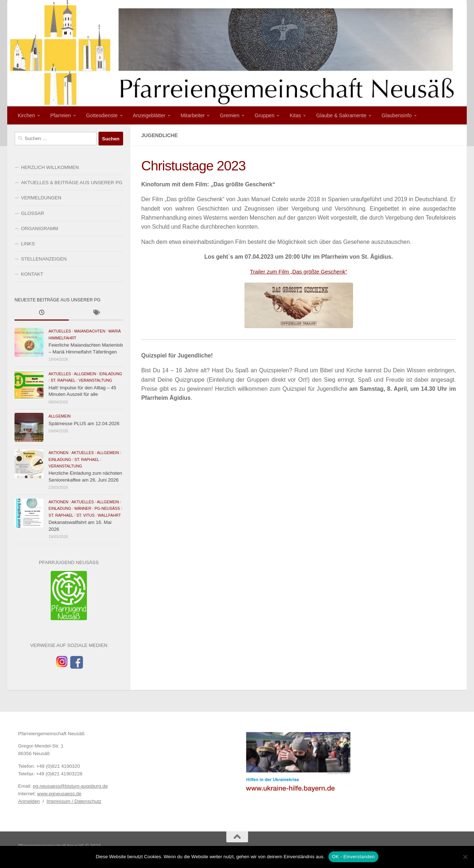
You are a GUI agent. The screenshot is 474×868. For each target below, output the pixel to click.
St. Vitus (85, 515)
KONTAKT (32, 274)
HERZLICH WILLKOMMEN (50, 167)
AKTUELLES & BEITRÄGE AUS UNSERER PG (72, 183)
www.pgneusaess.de (59, 794)
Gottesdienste (102, 115)
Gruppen (265, 115)
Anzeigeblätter (149, 115)
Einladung (111, 374)
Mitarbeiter (193, 115)
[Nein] (465, 857)
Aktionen (58, 453)
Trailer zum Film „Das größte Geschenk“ (299, 272)
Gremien (230, 115)
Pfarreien (61, 115)
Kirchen (26, 115)
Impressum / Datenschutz (74, 801)
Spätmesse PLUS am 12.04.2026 (84, 424)
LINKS (28, 244)
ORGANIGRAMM (40, 228)
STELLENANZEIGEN (44, 259)
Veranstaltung (95, 380)
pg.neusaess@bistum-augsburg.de (70, 786)
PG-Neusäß (107, 508)
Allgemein (85, 374)
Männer (83, 508)
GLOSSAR (33, 213)
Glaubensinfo (397, 115)
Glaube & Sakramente (341, 115)
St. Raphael (63, 380)
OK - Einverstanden (353, 857)
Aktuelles (60, 331)
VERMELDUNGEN (41, 198)
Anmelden (29, 801)
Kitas (295, 115)
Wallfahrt (109, 515)
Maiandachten (90, 331)
